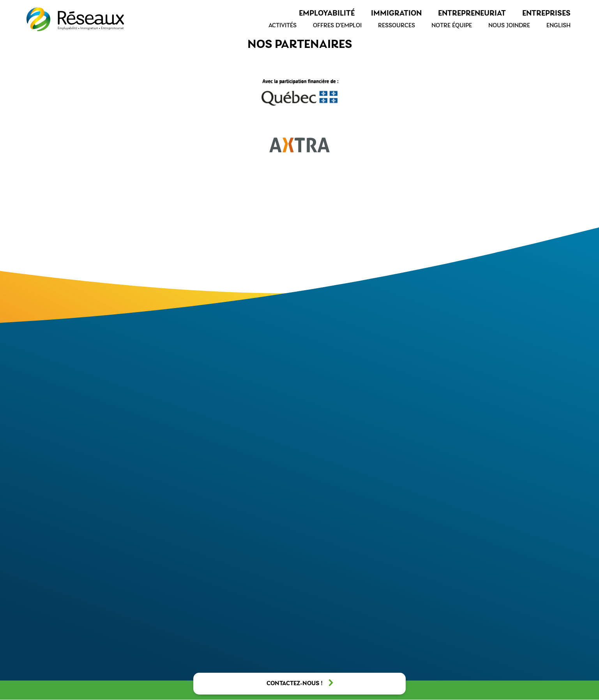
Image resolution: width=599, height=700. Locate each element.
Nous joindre (509, 26)
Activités (283, 26)
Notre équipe (452, 26)
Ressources (397, 26)
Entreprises (546, 14)
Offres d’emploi (337, 26)
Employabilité (327, 14)
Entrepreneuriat (472, 14)
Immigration (396, 14)
